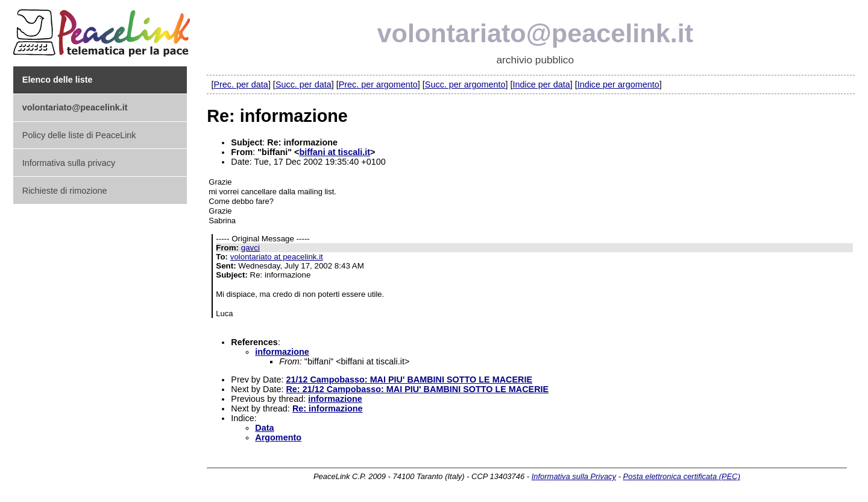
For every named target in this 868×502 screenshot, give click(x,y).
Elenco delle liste (58, 80)
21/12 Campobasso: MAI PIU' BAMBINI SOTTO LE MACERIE (409, 380)
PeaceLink (104, 29)
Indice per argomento (618, 84)
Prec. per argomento (378, 84)
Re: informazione (328, 408)
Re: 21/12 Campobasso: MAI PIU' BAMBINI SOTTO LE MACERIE (417, 389)
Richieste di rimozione (65, 191)
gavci (250, 248)
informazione (282, 352)
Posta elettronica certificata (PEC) (682, 476)
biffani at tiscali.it (335, 152)
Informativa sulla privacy (69, 163)
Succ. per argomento (465, 84)
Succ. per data (303, 84)
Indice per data (541, 84)
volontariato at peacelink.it (277, 257)
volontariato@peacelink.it (536, 33)
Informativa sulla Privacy (574, 476)
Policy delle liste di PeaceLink (79, 135)
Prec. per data (241, 84)
